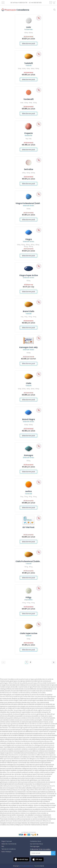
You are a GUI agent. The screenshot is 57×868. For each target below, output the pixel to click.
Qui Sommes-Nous (36, 844)
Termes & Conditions (9, 849)
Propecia (29, 133)
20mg (24, 69)
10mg (20, 69)
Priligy (28, 597)
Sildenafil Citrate (28, 206)
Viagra (29, 239)
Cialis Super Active (29, 633)
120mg (33, 245)
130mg (37, 245)
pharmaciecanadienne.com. (26, 866)
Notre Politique (6, 852)
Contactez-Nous (36, 841)
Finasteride (28, 135)
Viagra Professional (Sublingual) (31, 203)
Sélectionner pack (28, 44)
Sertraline (29, 169)
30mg (24, 603)
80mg (37, 69)
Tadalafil (28, 63)
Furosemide (28, 29)
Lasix (29, 27)
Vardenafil (28, 99)
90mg (33, 603)
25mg (24, 173)
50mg (28, 173)
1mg (27, 139)
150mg (26, 246)
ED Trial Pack (28, 527)
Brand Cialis (29, 311)
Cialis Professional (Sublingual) (30, 561)
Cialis (29, 383)
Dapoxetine (28, 600)
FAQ (3, 846)
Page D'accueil (7, 841)
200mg (31, 246)
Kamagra (29, 455)
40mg (26, 33)
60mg (33, 69)
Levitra (28, 491)
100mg (31, 33)
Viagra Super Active (29, 275)
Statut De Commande (9, 844)
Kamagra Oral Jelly (28, 347)
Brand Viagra (29, 419)
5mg (30, 139)
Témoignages (35, 846)
